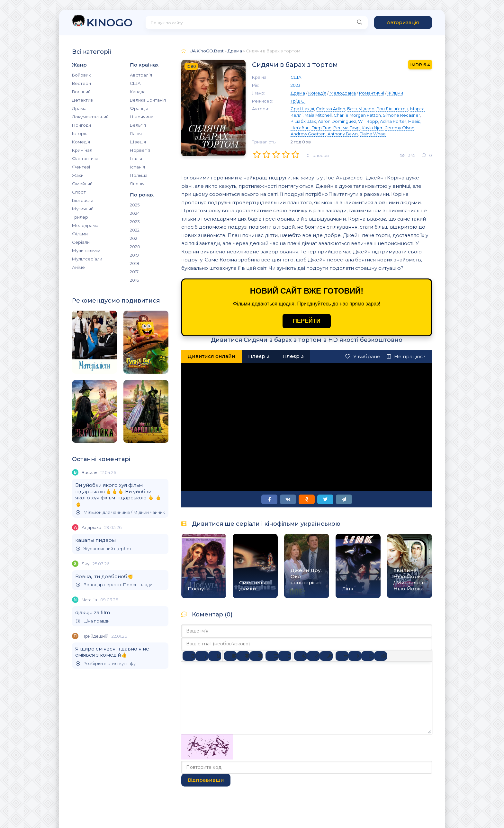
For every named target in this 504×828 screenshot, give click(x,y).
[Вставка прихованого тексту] (381, 656)
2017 (134, 272)
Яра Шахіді (302, 109)
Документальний (90, 117)
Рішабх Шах (303, 121)
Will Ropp (368, 121)
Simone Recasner (401, 115)
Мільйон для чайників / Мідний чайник (120, 512)
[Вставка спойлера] (368, 656)
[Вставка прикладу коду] (355, 656)
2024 (135, 213)
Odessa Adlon (331, 109)
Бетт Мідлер (361, 109)
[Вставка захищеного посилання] (326, 656)
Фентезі (81, 167)
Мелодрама (85, 225)
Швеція (138, 142)
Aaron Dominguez (337, 121)
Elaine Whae (373, 134)
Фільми (80, 234)
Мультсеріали (87, 259)
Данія (136, 133)
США (135, 83)
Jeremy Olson (400, 128)
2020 (135, 247)
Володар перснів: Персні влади (114, 585)
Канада (138, 92)
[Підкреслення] (215, 656)
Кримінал (82, 150)
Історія (80, 133)
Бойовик (81, 75)
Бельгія (138, 125)
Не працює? (406, 356)
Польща (139, 175)
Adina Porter (393, 121)
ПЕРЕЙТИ (307, 321)
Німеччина (142, 117)
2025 (135, 205)
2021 (134, 238)
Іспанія (137, 167)
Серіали (81, 242)
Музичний (83, 209)
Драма (79, 108)
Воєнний (81, 92)
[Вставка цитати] (342, 656)
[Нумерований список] (285, 656)
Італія (136, 159)
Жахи (78, 175)
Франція (139, 108)
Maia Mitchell (318, 115)
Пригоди (81, 125)
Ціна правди (93, 621)
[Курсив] (202, 656)
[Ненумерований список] (272, 656)
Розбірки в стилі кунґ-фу (106, 664)
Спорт (79, 192)
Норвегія (140, 150)
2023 (135, 222)
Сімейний (82, 184)
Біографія (83, 200)
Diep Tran (321, 128)
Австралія (141, 75)
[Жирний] (189, 656)
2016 (134, 280)
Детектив (82, 100)
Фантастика (85, 159)
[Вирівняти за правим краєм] (256, 656)
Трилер (80, 217)
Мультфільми (86, 250)
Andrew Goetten (308, 134)
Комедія (81, 142)
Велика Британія (148, 100)
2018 (135, 263)
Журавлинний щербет (104, 549)
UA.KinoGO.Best (207, 51)
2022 (135, 230)
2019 (134, 255)
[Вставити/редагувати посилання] (313, 656)
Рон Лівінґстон (392, 109)
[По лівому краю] (230, 656)
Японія (137, 184)
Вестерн (81, 83)
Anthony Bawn (343, 134)
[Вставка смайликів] (301, 656)
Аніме (78, 267)
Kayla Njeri (373, 128)
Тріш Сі (298, 101)
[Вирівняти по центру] (243, 656)
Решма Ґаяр (346, 128)
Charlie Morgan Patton (357, 115)
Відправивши (206, 780)
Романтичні (372, 93)
